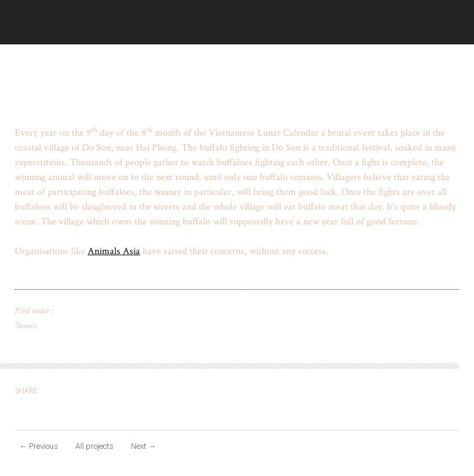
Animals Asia (114, 251)
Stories (26, 326)
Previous (39, 446)
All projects (94, 446)
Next (143, 446)
